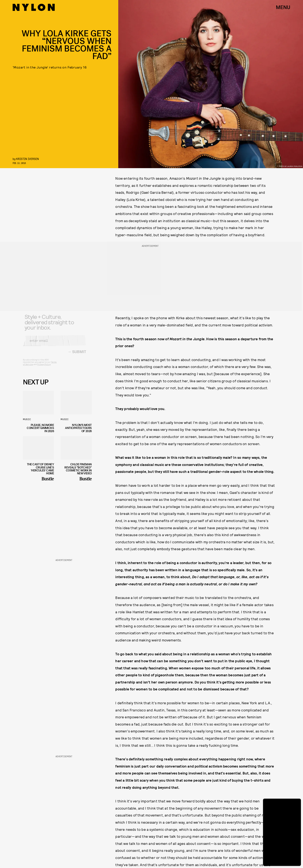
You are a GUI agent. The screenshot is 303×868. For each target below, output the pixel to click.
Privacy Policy (44, 367)
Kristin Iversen (28, 159)
